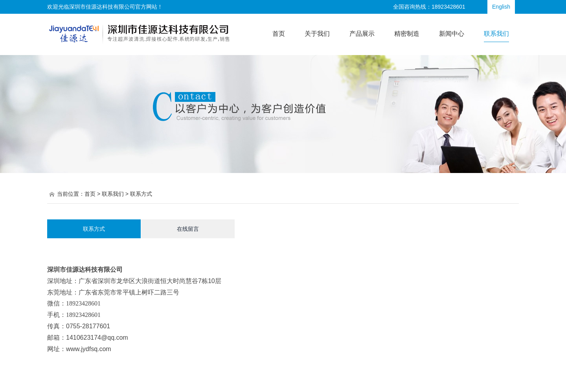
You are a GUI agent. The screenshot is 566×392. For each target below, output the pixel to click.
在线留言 (188, 229)
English (501, 7)
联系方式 (94, 229)
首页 (90, 194)
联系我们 (113, 194)
